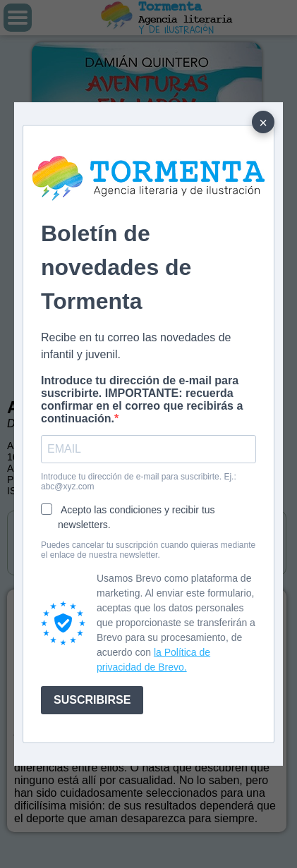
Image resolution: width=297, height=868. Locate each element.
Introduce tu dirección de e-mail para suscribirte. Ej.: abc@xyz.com (139, 482)
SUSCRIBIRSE (92, 700)
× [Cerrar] (263, 123)
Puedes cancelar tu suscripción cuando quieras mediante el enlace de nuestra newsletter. (148, 550)
